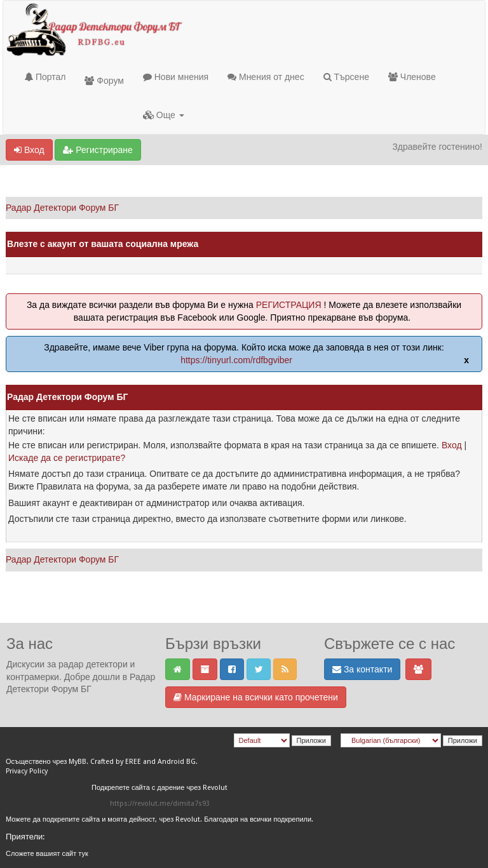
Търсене (346, 77)
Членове (412, 77)
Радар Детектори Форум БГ (62, 208)
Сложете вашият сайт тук (47, 854)
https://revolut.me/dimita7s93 (160, 804)
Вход (29, 150)
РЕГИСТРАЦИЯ (289, 305)
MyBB (78, 762)
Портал (45, 77)
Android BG (177, 762)
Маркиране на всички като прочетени (256, 697)
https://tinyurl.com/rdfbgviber (236, 360)
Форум (104, 81)
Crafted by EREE (116, 762)
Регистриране (98, 150)
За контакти (362, 669)
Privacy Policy (27, 771)
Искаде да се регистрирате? (67, 458)
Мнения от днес (266, 77)
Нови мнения (176, 77)
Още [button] (164, 115)
